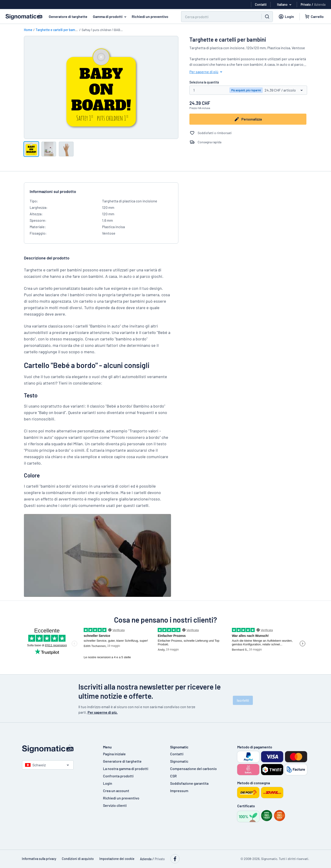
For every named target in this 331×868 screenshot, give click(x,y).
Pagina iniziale (114, 754)
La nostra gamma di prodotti (126, 769)
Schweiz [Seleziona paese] (35, 765)
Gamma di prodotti (110, 17)
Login (108, 783)
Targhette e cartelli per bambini (58, 30)
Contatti (177, 754)
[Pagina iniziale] (58, 749)
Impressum (179, 791)
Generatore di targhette (68, 16)
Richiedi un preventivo (150, 16)
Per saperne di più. (103, 712)
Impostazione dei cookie (117, 859)
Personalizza (248, 119)
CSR (173, 776)
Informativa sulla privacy (39, 859)
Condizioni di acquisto (78, 859)
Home (28, 30)
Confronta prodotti (118, 776)
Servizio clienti (115, 805)
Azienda (320, 4)
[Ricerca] (219, 17)
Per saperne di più (207, 72)
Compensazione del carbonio (193, 769)
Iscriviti (243, 700)
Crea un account (116, 791)
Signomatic (179, 761)
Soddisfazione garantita (189, 783)
